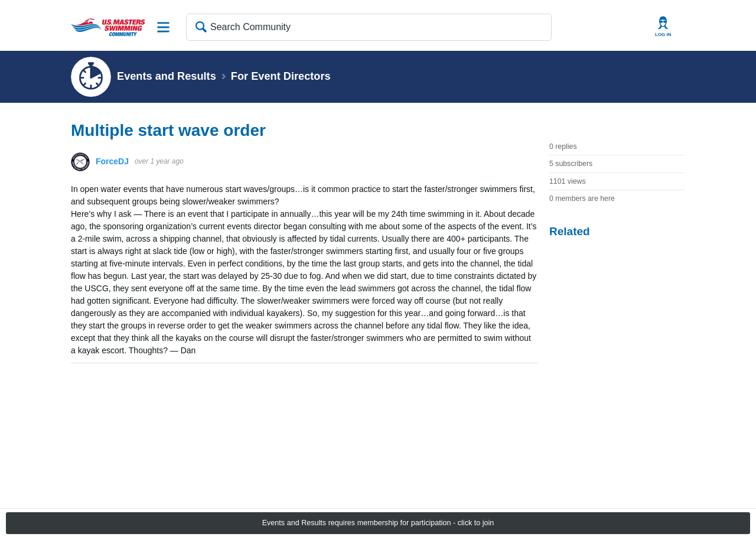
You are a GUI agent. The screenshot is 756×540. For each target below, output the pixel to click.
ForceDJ (112, 161)
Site (164, 27)
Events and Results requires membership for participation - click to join (378, 523)
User (663, 27)
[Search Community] (369, 27)
